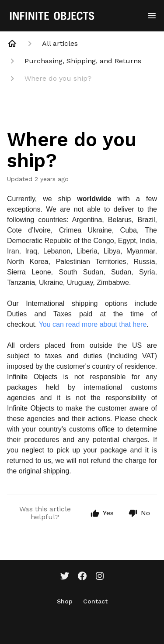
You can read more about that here (93, 324)
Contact (95, 601)
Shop (65, 601)
